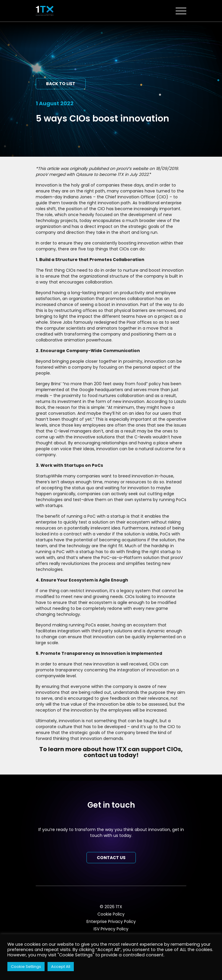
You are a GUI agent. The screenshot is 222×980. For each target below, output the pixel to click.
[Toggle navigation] (181, 11)
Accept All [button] (61, 967)
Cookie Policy (111, 914)
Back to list (61, 84)
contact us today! (111, 755)
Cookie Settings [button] (26, 967)
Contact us (111, 858)
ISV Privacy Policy (111, 929)
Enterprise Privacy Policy (111, 921)
